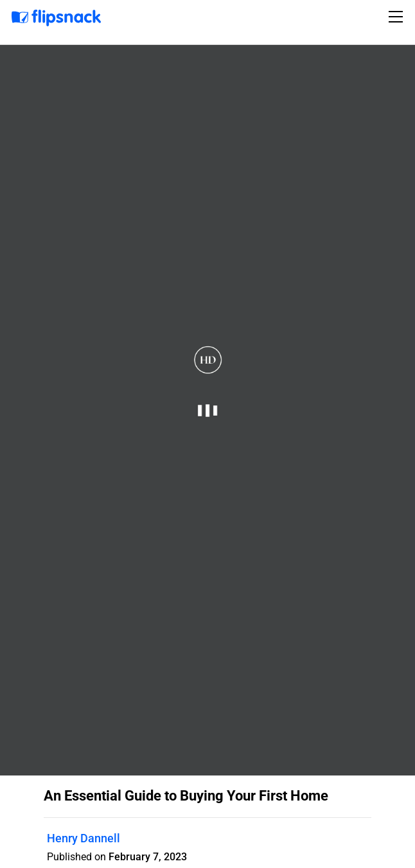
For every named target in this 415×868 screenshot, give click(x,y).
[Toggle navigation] (398, 17)
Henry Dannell (84, 838)
